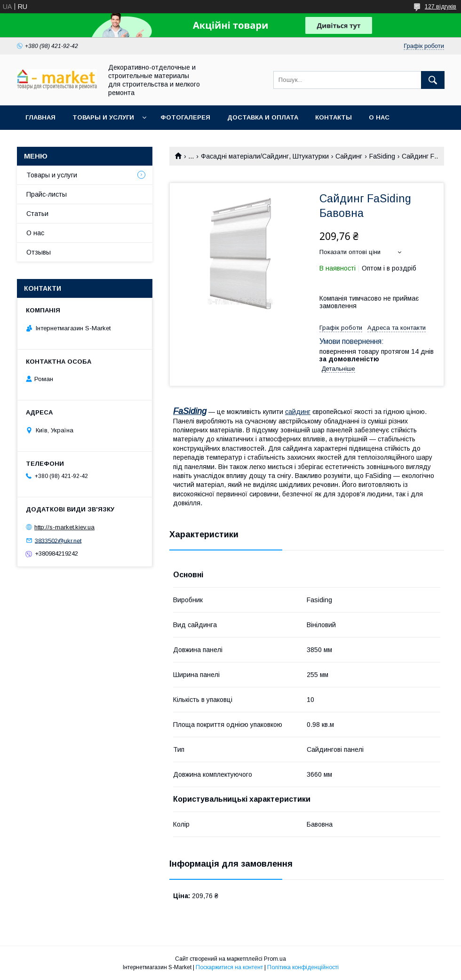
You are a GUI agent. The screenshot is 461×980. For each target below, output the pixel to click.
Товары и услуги (103, 117)
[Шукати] (433, 80)
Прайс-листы (47, 194)
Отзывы (39, 252)
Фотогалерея (185, 117)
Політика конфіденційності (303, 967)
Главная (40, 117)
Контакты (334, 117)
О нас (379, 117)
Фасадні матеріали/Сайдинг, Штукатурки (265, 156)
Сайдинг (349, 156)
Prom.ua (275, 959)
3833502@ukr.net (58, 540)
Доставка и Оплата (263, 117)
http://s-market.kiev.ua (64, 527)
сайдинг (298, 412)
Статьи (37, 214)
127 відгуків (441, 7)
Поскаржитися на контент (229, 967)
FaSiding (382, 156)
